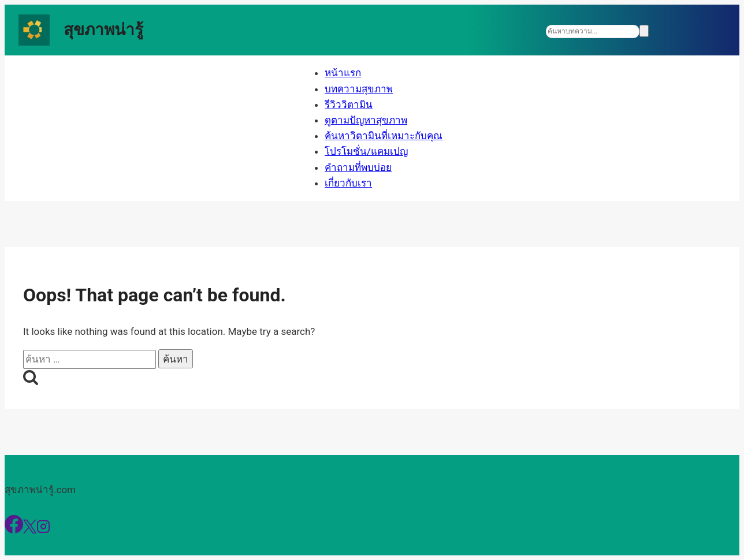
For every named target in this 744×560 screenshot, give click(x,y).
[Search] (593, 31)
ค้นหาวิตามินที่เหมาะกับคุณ (384, 136)
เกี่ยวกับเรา (348, 183)
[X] (30, 530)
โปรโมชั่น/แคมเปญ (366, 151)
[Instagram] (43, 530)
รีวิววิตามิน (349, 104)
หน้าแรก (343, 73)
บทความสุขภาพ (359, 89)
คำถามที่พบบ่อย (358, 167)
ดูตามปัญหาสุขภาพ (366, 120)
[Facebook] (14, 530)
